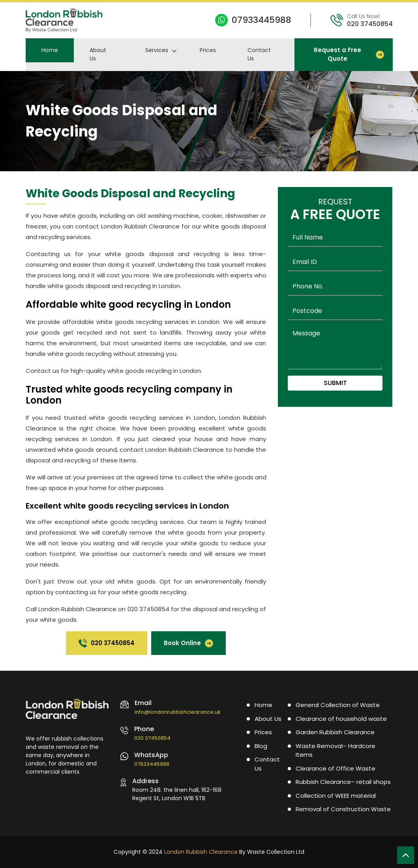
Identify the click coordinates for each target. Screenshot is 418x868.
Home (50, 50)
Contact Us (259, 54)
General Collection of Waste (338, 705)
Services (157, 50)
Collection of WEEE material (336, 796)
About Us (98, 54)
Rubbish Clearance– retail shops (343, 782)
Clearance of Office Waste (336, 768)
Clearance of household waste (341, 719)
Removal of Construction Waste (343, 809)
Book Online (188, 643)
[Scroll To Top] (406, 855)
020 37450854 (370, 24)
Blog (261, 746)
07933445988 (261, 20)
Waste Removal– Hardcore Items (336, 750)
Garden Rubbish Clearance (335, 732)
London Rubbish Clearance (201, 852)
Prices (208, 50)
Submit (335, 383)
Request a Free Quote (349, 54)
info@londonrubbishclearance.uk (178, 712)
